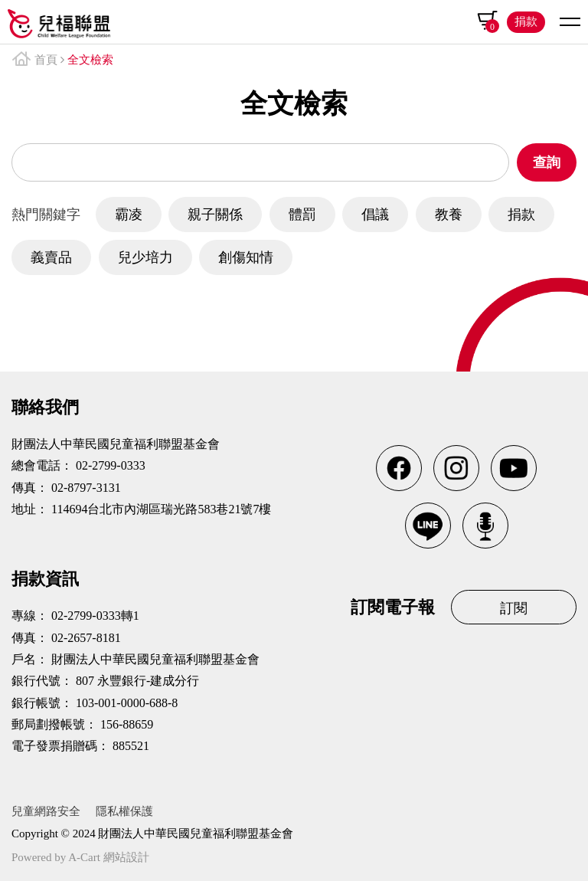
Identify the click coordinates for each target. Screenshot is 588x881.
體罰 (302, 215)
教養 (449, 215)
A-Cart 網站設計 (108, 857)
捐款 (526, 21)
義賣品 (51, 257)
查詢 (547, 162)
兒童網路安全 (46, 811)
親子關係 (215, 215)
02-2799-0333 (111, 465)
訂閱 (514, 608)
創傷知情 (246, 257)
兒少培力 (145, 257)
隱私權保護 (124, 811)
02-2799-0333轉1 (95, 616)
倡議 (375, 215)
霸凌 (129, 215)
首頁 (46, 60)
